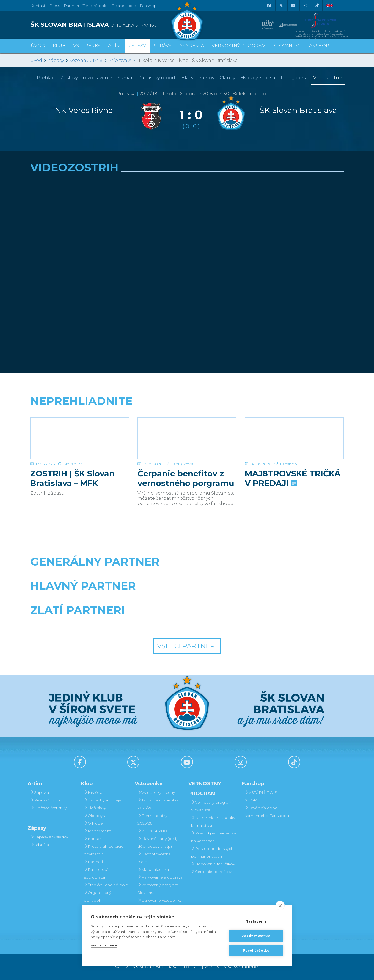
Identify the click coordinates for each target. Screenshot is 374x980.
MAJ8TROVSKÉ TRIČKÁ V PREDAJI (293, 478)
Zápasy (56, 60)
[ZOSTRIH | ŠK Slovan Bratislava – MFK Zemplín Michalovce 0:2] (80, 438)
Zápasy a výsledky (49, 837)
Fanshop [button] (318, 46)
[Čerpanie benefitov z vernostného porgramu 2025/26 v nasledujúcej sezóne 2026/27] (187, 438)
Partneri (93, 862)
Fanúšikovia (182, 464)
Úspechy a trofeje (103, 800)
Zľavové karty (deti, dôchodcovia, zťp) (157, 842)
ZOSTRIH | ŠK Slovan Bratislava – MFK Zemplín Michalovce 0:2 (80, 478)
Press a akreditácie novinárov (104, 850)
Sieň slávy (95, 808)
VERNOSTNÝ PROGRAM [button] (239, 46)
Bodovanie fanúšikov (213, 864)
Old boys (94, 816)
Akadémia (192, 46)
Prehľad (46, 78)
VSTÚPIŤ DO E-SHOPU (262, 796)
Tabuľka (40, 845)
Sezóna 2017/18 (86, 60)
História (93, 792)
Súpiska (40, 792)
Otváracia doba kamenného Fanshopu (267, 812)
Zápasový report (157, 78)
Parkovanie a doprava (160, 877)
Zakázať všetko (256, 936)
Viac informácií (104, 945)
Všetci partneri (187, 646)
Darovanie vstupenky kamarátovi (159, 904)
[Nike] (187, 576)
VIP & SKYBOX (154, 831)
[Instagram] (305, 6)
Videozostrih (328, 78)
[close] (280, 905)
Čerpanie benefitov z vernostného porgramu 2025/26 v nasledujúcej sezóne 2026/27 (186, 478)
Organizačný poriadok (98, 896)
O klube (93, 823)
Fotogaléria (294, 78)
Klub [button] (59, 46)
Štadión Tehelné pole (106, 885)
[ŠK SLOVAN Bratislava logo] (187, 21)
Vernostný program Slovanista (158, 889)
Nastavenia (256, 921)
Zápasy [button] (137, 46)
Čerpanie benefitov (211, 872)
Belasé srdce (124, 6)
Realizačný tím (46, 800)
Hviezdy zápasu (258, 78)
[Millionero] (227, 600)
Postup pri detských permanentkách (212, 852)
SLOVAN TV (286, 46)
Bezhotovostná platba (154, 858)
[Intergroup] (147, 624)
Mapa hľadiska (153, 869)
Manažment (97, 831)
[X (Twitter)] (281, 6)
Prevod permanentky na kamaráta (214, 837)
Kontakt (93, 839)
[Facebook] (269, 6)
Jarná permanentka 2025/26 (158, 804)
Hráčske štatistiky (48, 808)
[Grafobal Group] (227, 624)
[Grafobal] (147, 600)
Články (227, 78)
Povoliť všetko (256, 950)
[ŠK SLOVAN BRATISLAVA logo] (107, 25)
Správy (163, 46)
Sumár (125, 78)
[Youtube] (293, 6)
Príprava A (120, 60)
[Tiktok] (317, 6)
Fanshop (148, 6)
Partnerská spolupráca (96, 873)
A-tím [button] (114, 46)
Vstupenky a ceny (156, 792)
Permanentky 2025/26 (152, 819)
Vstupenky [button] (87, 46)
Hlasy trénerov (198, 78)
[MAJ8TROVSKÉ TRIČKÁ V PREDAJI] (294, 438)
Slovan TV (73, 464)
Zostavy (86, 78)
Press (55, 6)
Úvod (38, 46)
